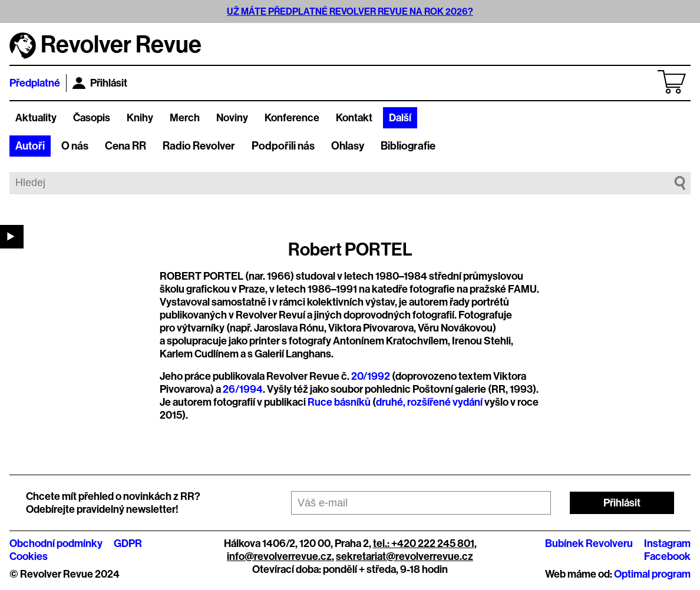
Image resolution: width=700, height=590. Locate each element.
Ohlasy (348, 146)
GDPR (128, 543)
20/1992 (371, 376)
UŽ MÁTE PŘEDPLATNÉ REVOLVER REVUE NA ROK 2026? (350, 11)
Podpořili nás (283, 146)
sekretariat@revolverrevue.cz (405, 556)
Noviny (232, 118)
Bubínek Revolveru (589, 543)
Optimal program (652, 574)
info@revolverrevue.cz (279, 556)
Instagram (667, 543)
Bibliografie (408, 146)
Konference (292, 118)
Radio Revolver (199, 146)
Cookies (29, 556)
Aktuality (36, 118)
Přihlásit (100, 83)
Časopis (92, 118)
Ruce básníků (339, 402)
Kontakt (354, 118)
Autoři (30, 146)
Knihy (140, 118)
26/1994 (243, 389)
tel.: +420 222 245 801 (424, 543)
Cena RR (126, 146)
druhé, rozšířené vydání (429, 402)
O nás (75, 146)
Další (400, 118)
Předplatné (35, 83)
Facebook (667, 556)
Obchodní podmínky (56, 543)
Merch (185, 118)
